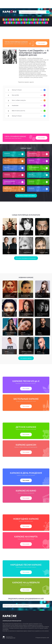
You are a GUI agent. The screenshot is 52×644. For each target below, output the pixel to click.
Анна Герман (27, 252)
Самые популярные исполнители (26, 215)
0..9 (5, 23)
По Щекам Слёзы (41, 353)
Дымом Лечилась (33, 155)
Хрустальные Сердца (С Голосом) (28, 334)
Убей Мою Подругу (9, 169)
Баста (42, 234)
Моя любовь (7, 183)
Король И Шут (11, 234)
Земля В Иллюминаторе (11, 190)
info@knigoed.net (11, 638)
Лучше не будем (25, 297)
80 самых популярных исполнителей (26, 258)
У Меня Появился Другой (11, 162)
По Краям (40, 334)
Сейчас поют (26, 148)
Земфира (26, 234)
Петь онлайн (42, 43)
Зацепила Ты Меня (9, 353)
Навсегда (7, 315)
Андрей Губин (44, 252)
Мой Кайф (31, 183)
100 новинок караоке (26, 358)
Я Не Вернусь (32, 176)
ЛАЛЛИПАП (7, 176)
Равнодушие (24, 353)
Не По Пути (32, 190)
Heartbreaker (43, 106)
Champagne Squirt (9, 155)
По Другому (40, 315)
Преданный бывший (10, 297)
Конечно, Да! (24, 315)
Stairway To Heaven (43, 90)
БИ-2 (9, 252)
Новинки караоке (26, 277)
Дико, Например (33, 162)
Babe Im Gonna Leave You (43, 111)
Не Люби (40, 297)
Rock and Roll (43, 95)
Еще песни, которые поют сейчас (26, 196)
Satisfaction (32, 169)
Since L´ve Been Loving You (43, 100)
